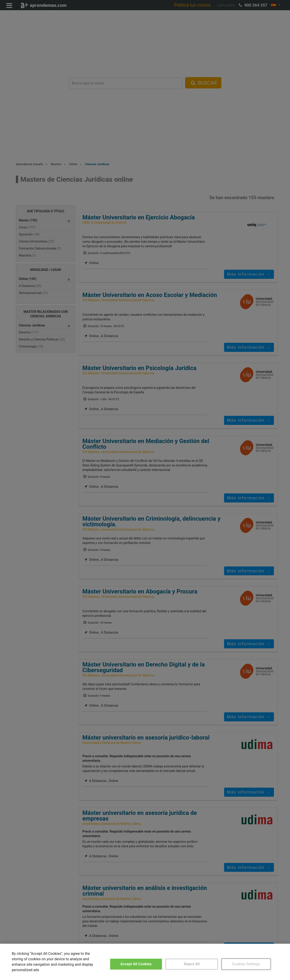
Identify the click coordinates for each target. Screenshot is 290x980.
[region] (145, 962)
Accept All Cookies (136, 964)
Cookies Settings (246, 964)
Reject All (192, 964)
